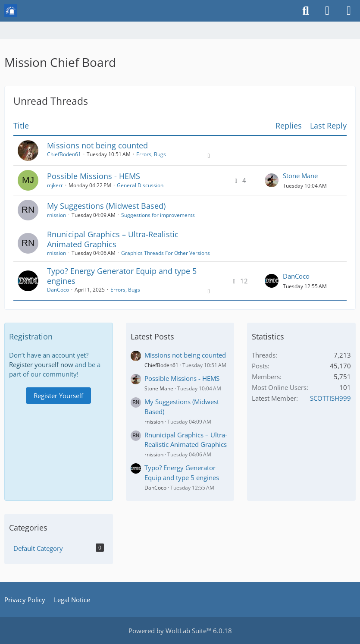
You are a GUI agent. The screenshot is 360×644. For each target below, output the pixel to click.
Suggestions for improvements (158, 215)
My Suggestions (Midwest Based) (106, 206)
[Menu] (349, 11)
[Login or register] (327, 11)
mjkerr (55, 185)
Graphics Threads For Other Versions (166, 253)
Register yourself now (41, 364)
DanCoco (58, 290)
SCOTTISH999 (330, 398)
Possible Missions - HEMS (94, 176)
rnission (56, 215)
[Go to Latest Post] (272, 180)
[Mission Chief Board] (11, 11)
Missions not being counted (97, 145)
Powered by (180, 631)
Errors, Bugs (151, 154)
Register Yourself (58, 396)
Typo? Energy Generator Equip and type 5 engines (122, 276)
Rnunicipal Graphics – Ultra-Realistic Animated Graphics (113, 239)
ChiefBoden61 (64, 154)
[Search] (306, 11)
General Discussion (140, 185)
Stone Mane (300, 176)
